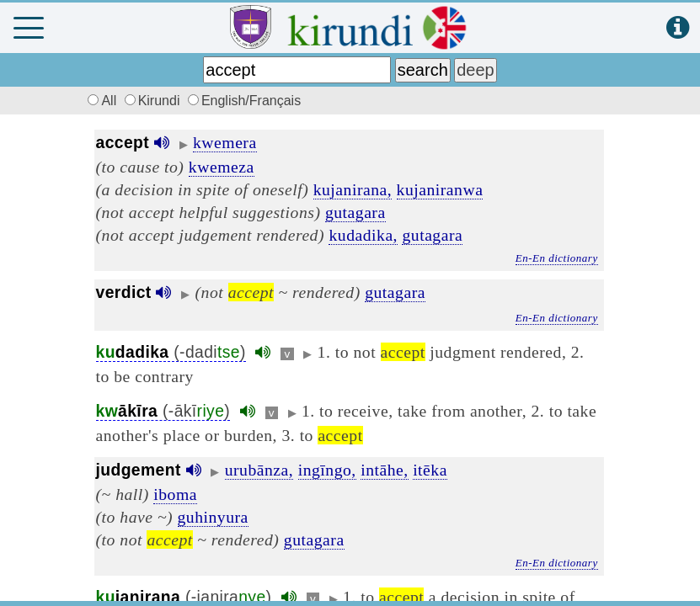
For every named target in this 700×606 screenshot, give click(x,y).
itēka (430, 470)
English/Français (244, 101)
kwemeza (222, 167)
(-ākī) (163, 411)
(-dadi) (171, 352)
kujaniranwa (440, 189)
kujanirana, (353, 189)
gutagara (355, 212)
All (100, 101)
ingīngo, (327, 470)
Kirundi (154, 101)
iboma (175, 494)
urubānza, (259, 470)
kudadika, (363, 235)
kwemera (225, 142)
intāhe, (385, 470)
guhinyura (213, 517)
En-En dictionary (557, 258)
